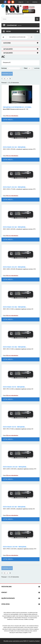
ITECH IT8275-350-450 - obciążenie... (15, 187)
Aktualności (8, 49)
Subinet (37, 641)
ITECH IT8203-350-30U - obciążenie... (15, 307)
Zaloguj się (21, 2)
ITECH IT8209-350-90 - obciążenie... (14, 427)
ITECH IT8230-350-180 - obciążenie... (15, 507)
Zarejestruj (35, 2)
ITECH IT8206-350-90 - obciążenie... (14, 387)
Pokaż (26, 68)
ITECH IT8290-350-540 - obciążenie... (15, 147)
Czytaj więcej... (8, 120)
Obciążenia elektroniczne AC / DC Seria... (17, 107)
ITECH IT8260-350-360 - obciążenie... (15, 227)
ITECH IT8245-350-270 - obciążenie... (15, 267)
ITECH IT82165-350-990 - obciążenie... (15, 547)
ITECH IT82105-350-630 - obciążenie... (15, 467)
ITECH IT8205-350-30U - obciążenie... (15, 347)
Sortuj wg (4, 68)
